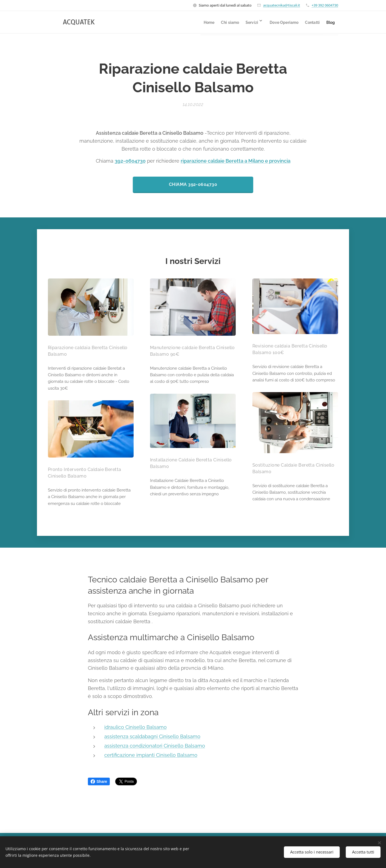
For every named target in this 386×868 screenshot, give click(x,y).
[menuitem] (185, 22)
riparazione (194, 161)
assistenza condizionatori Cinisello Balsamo (155, 746)
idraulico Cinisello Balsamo (136, 727)
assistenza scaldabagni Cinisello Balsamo (152, 736)
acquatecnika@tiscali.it (282, 5)
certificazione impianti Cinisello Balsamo (151, 755)
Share (99, 781)
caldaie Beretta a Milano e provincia (249, 161)
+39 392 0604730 (325, 5)
